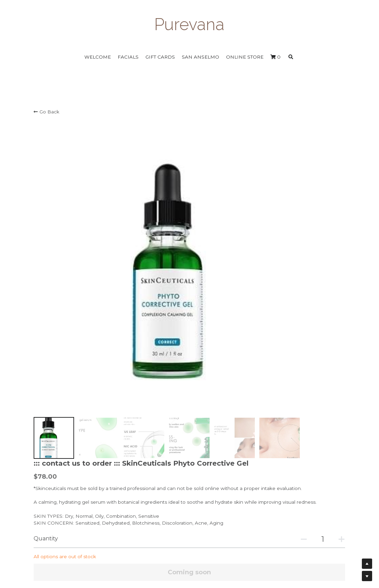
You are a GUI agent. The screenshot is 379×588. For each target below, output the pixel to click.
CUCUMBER (128, 414)
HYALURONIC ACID (86, 441)
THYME (72, 414)
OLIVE (91, 414)
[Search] (291, 57)
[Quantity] (283, 244)
